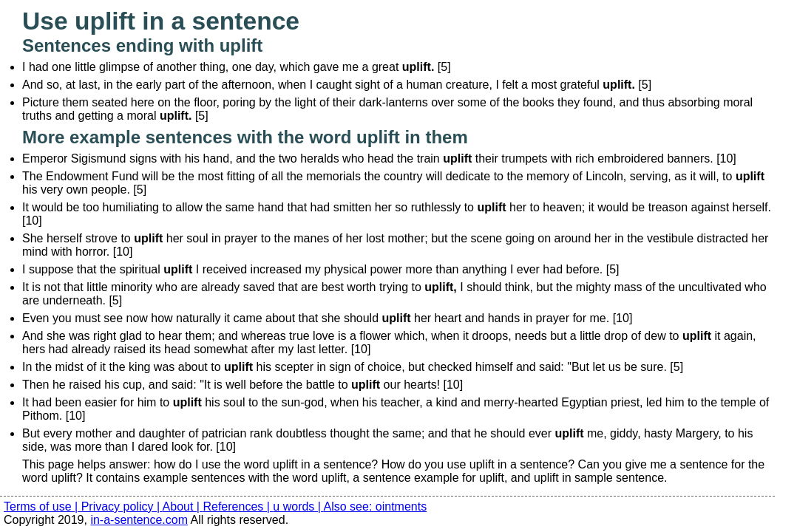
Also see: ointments (376, 507)
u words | (298, 507)
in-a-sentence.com (139, 520)
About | (183, 507)
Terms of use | (43, 507)
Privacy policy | (122, 507)
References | (238, 507)
